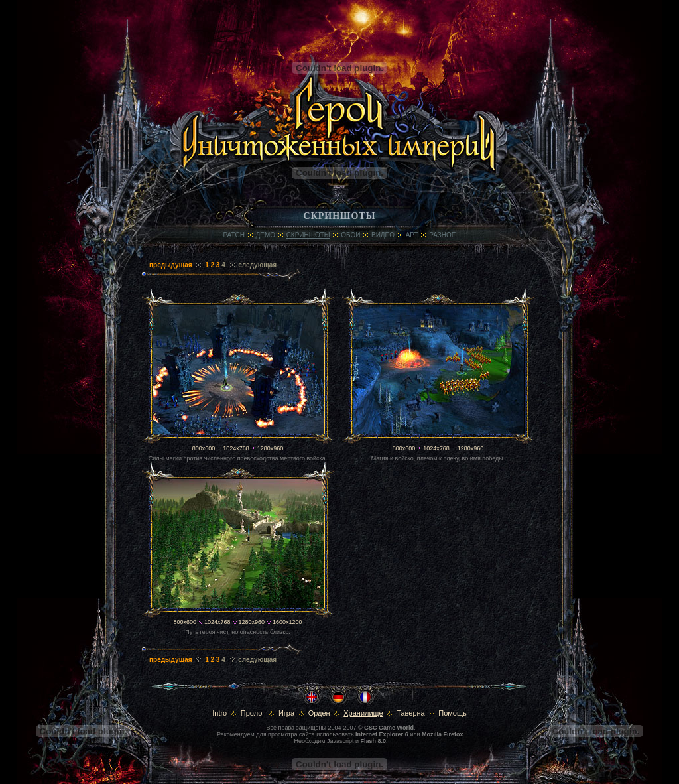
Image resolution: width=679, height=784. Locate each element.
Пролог (253, 713)
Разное (442, 235)
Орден (319, 713)
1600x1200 (287, 622)
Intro (219, 713)
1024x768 (236, 448)
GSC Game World (389, 728)
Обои (350, 235)
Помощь (453, 713)
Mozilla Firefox (443, 734)
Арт (412, 235)
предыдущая (171, 265)
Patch (234, 235)
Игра (286, 713)
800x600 (204, 448)
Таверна (411, 713)
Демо (266, 235)
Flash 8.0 (374, 741)
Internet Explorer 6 (382, 734)
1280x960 (271, 448)
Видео (383, 235)
